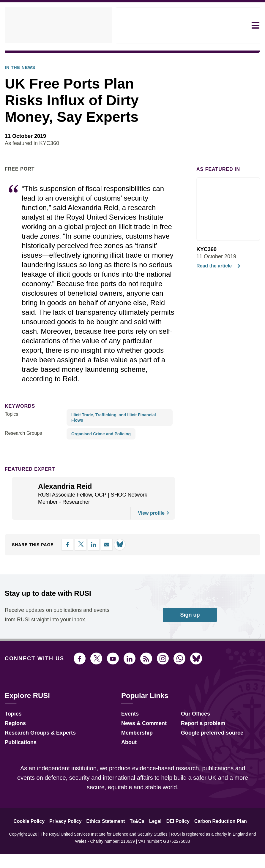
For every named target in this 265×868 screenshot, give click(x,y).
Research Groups (22, 454)
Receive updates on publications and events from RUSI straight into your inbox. (50, 640)
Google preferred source (206, 762)
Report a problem (198, 753)
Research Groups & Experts (36, 762)
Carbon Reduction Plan (214, 852)
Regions (14, 753)
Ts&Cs (137, 852)
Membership (132, 762)
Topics (11, 440)
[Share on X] (223, 159)
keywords (17, 432)
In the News (18, 84)
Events (126, 743)
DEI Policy (175, 852)
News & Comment (139, 753)
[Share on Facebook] (212, 159)
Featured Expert (26, 490)
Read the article (218, 283)
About (125, 772)
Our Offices (191, 743)
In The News (17, 58)
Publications (19, 772)
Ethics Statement (108, 852)
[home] (58, 25)
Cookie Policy (37, 852)
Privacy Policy (70, 852)
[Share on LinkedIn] (234, 159)
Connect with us (31, 689)
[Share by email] (244, 159)
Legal (154, 852)
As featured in (215, 186)
